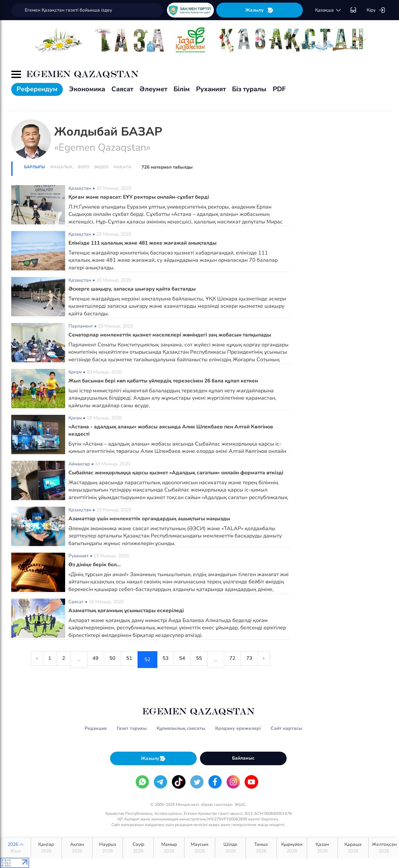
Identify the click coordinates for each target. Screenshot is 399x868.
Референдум (37, 89)
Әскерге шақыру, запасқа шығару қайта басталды (134, 289)
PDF (279, 89)
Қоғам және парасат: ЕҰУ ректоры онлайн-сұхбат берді (140, 197)
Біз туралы (249, 89)
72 (242, 659)
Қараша (353, 848)
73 (261, 659)
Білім (182, 89)
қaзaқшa (328, 10)
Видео (101, 167)
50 (108, 659)
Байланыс (243, 758)
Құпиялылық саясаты (181, 728)
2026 (16, 848)
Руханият (211, 89)
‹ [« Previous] (22, 659)
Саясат (122, 89)
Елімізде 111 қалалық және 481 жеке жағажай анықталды (145, 243)
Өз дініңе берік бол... (95, 565)
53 (167, 659)
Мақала (122, 167)
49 (89, 659)
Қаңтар (46, 848)
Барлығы (35, 167)
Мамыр (169, 848)
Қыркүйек (292, 848)
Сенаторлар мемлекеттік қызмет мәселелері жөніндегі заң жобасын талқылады (173, 335)
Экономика (87, 89)
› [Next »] (279, 659)
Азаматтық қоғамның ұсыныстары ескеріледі (127, 611)
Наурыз (108, 848)
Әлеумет (153, 89)
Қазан (322, 848)
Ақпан (77, 848)
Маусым (200, 848)
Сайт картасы (286, 728)
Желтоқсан (384, 848)
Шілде (230, 848)
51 (128, 659)
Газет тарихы (132, 728)
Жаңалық (61, 167)
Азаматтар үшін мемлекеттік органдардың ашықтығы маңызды (151, 519)
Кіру (376, 10)
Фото (83, 167)
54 (186, 659)
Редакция (96, 728)
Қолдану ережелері (238, 728)
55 (206, 659)
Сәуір (138, 848)
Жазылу (259, 10)
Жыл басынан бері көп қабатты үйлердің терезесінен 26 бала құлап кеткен (166, 381)
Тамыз (261, 848)
